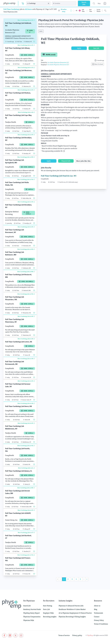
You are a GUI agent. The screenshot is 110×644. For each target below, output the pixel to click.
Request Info (66, 161)
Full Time (83, 10)
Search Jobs (84, 3)
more (41, 31)
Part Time (91, 10)
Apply (79, 48)
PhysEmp (90, 635)
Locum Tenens (99, 10)
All (76, 10)
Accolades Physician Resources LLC (58, 63)
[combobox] (38, 3)
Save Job (96, 48)
